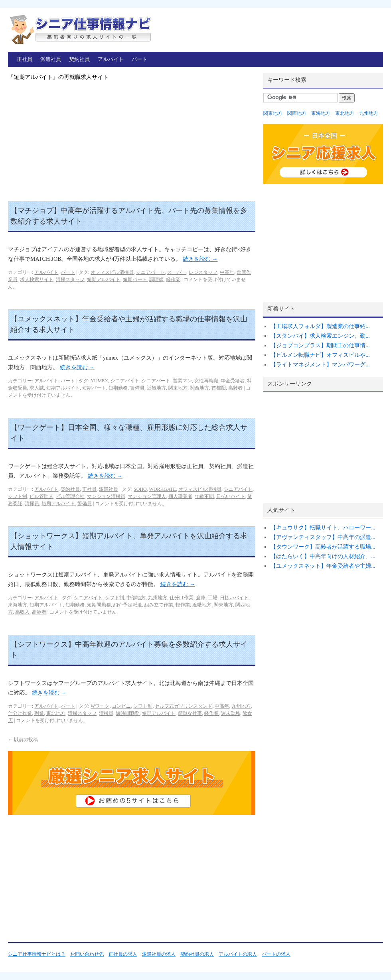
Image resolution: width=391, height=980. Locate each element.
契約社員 (79, 59)
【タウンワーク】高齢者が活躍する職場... (323, 547)
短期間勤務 (99, 605)
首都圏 (219, 388)
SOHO (140, 489)
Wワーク (100, 706)
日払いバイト (231, 496)
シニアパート (150, 272)
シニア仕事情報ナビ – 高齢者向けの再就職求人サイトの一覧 (80, 29)
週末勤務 (231, 713)
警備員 (137, 388)
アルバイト (111, 59)
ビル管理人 (41, 496)
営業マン (182, 381)
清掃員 (32, 504)
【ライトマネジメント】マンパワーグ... (320, 365)
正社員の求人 (123, 954)
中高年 (227, 272)
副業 (39, 713)
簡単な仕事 (190, 713)
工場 (213, 598)
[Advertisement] (132, 141)
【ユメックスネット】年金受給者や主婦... (323, 566)
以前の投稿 (23, 740)
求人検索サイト (37, 279)
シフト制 (18, 496)
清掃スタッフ (70, 279)
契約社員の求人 (197, 954)
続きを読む (200, 259)
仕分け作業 (182, 598)
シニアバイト (125, 381)
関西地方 (199, 388)
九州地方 (158, 598)
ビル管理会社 (70, 496)
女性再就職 (206, 381)
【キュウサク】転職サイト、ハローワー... (323, 528)
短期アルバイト (104, 279)
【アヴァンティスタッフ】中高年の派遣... (323, 537)
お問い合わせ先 (87, 954)
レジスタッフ (203, 272)
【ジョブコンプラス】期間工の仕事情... (320, 345)
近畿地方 (156, 388)
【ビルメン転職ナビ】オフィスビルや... (320, 355)
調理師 (156, 279)
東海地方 (18, 605)
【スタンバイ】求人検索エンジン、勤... (320, 336)
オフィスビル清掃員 (112, 272)
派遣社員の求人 (159, 954)
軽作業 (173, 279)
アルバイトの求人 (238, 954)
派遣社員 (51, 59)
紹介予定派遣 (128, 605)
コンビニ (121, 706)
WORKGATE (163, 489)
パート (139, 59)
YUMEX (99, 381)
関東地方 (178, 388)
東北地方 (56, 713)
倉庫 (201, 598)
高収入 (22, 612)
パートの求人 (276, 954)
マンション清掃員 (106, 496)
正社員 (25, 59)
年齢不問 (204, 496)
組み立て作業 (159, 605)
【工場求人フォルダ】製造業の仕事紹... (320, 326)
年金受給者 (233, 381)
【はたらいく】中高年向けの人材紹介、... (323, 556)
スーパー (177, 272)
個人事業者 (180, 496)
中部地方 (136, 598)
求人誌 (37, 388)
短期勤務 (118, 388)
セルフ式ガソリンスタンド (184, 706)
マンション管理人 (147, 496)
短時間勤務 (128, 713)
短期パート (135, 279)
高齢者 (235, 388)
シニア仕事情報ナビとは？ (37, 954)
